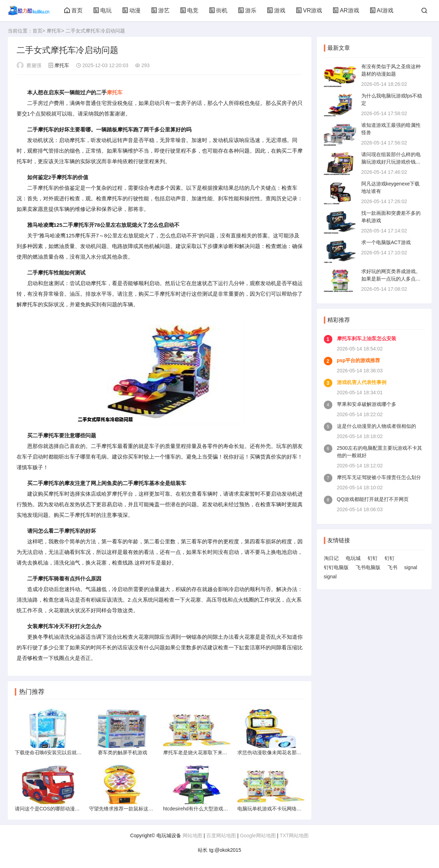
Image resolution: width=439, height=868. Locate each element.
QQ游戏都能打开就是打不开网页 (373, 499)
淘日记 (331, 558)
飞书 (392, 567)
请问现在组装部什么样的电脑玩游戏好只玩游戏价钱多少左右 (391, 162)
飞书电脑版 (368, 567)
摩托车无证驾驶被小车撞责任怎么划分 (379, 477)
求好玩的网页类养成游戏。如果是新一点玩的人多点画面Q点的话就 (391, 279)
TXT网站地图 (294, 835)
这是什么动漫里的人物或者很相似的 (376, 426)
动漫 (131, 10)
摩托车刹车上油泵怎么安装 (367, 338)
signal (411, 567)
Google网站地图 (258, 835)
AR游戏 (346, 10)
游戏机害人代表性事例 (362, 382)
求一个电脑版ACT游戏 (386, 242)
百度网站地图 (221, 835)
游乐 (247, 10)
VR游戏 (309, 10)
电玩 (102, 10)
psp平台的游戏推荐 (359, 360)
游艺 (160, 10)
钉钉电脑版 (336, 567)
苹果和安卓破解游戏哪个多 (367, 404)
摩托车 (54, 31)
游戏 (276, 10)
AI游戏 (382, 10)
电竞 (189, 10)
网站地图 (192, 835)
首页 (73, 10)
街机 (218, 10)
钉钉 (373, 558)
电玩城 (353, 558)
